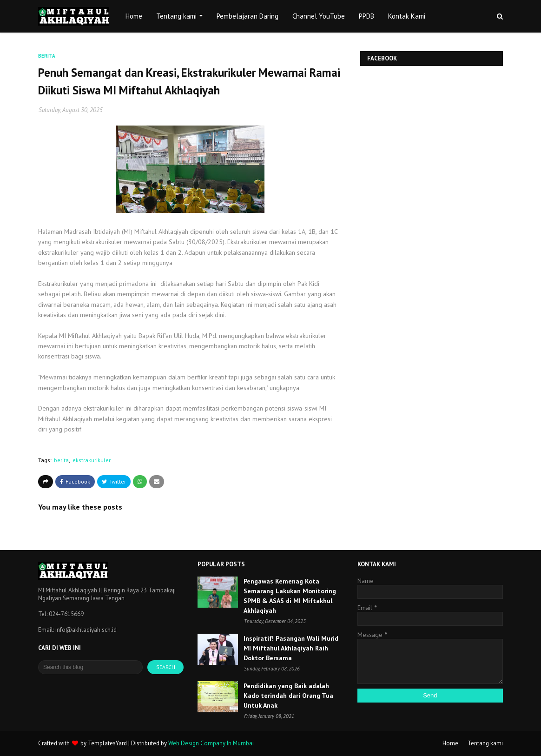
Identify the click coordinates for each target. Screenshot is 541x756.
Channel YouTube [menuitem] (319, 16)
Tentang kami (485, 743)
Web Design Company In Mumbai (211, 743)
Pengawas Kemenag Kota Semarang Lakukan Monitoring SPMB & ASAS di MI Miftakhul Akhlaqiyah (290, 596)
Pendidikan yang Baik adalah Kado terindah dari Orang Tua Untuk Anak (288, 696)
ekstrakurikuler (92, 460)
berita (61, 460)
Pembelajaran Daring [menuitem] (247, 16)
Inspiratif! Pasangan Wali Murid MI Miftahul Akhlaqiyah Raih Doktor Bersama (291, 648)
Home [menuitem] (134, 16)
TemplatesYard (107, 743)
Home (450, 743)
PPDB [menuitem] (366, 16)
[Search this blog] (90, 667)
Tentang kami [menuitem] (176, 16)
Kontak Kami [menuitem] (407, 16)
